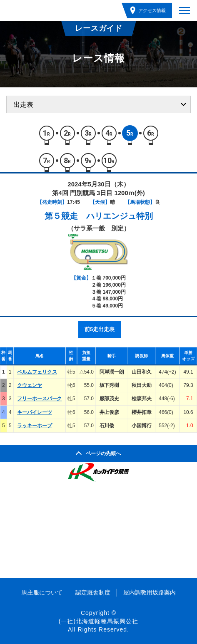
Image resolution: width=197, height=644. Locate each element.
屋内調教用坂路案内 (150, 592)
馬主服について (42, 592)
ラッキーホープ (34, 426)
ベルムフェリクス (37, 372)
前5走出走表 (100, 329)
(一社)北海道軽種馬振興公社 (98, 621)
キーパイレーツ (34, 412)
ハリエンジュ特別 (120, 216)
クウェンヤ (29, 385)
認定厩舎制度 (93, 592)
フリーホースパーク (39, 399)
